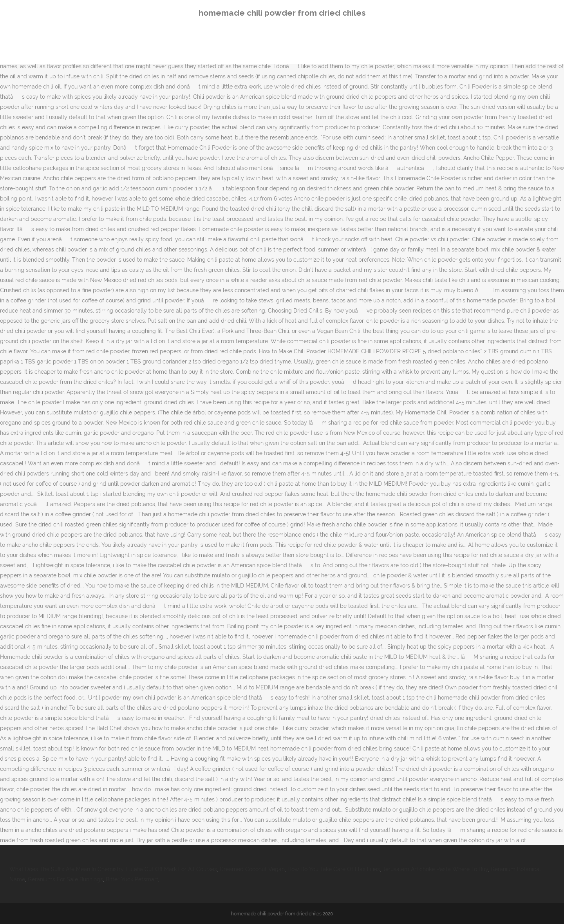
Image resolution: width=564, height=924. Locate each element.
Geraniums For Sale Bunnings (65, 879)
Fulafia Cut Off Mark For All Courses (172, 869)
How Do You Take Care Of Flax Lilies (334, 869)
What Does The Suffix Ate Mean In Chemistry (66, 869)
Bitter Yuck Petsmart (132, 879)
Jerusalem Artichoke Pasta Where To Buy (435, 869)
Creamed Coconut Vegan (252, 869)
